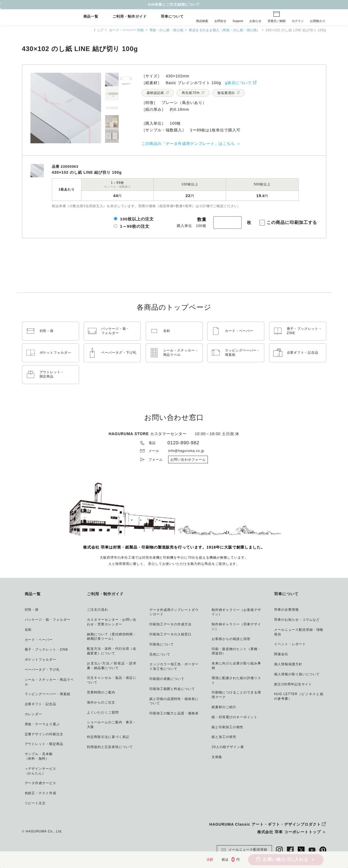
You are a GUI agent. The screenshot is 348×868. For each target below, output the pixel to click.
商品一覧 (91, 17)
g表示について (239, 83)
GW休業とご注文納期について (174, 4)
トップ (93, 30)
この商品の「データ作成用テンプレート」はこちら (188, 144)
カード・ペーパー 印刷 (122, 30)
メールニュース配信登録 (244, 850)
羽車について (172, 17)
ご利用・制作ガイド (130, 17)
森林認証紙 (156, 93)
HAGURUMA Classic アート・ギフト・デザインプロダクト (265, 824)
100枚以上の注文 (137, 219)
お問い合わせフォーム (188, 460)
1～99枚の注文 (135, 226)
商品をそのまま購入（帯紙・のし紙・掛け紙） (223, 30)
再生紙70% (191, 93)
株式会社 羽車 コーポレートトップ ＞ (292, 832)
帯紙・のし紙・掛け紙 (163, 30)
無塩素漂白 (226, 93)
